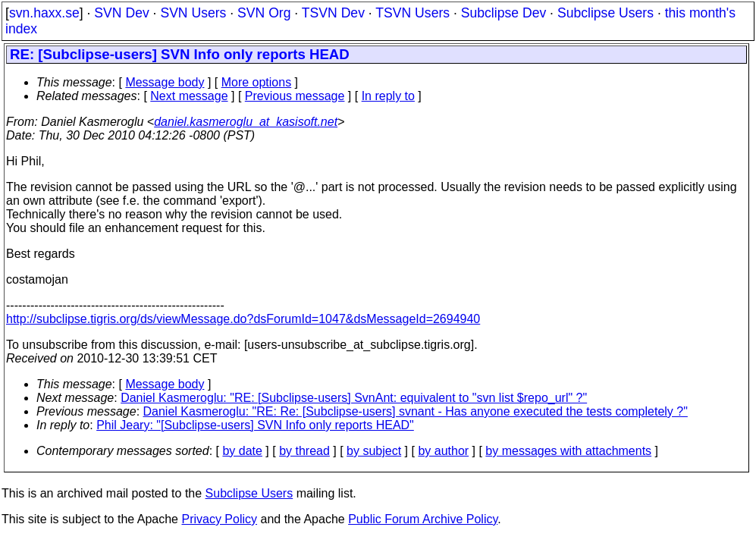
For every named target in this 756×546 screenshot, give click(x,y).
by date (242, 451)
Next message (189, 96)
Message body (165, 82)
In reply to (388, 96)
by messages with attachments (568, 451)
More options (257, 82)
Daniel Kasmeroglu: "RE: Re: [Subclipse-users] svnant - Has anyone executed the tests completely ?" (416, 411)
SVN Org (264, 13)
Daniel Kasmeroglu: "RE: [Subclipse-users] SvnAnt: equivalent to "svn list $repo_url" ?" (354, 398)
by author (443, 451)
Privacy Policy (219, 519)
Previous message (295, 96)
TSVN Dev (333, 13)
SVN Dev (121, 13)
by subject (374, 451)
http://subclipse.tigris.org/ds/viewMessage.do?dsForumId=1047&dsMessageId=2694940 (243, 319)
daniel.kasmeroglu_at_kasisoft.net (246, 122)
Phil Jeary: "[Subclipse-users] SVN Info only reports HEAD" (255, 425)
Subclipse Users (605, 13)
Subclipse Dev (503, 13)
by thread (304, 451)
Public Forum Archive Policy (423, 519)
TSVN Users (413, 13)
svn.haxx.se (44, 13)
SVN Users (193, 13)
